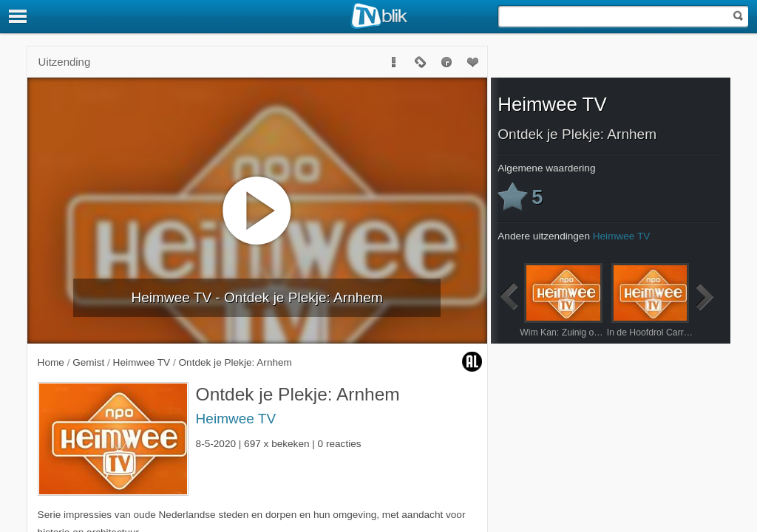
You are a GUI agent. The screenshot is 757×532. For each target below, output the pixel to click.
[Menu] (18, 16)
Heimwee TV (236, 419)
